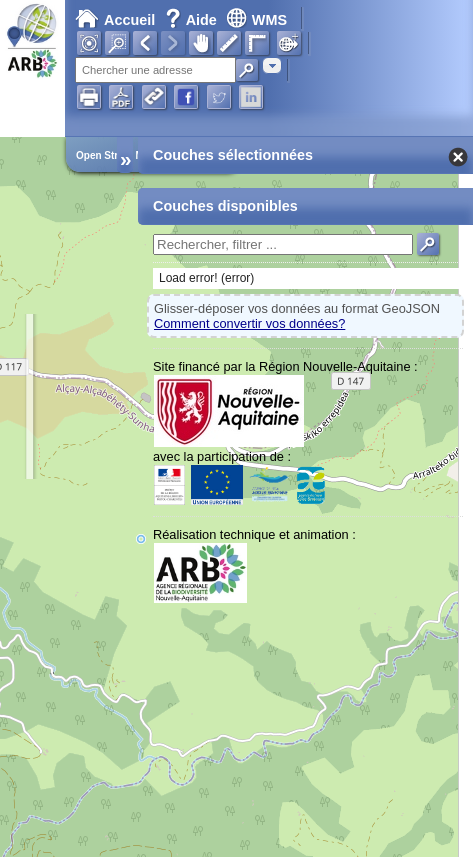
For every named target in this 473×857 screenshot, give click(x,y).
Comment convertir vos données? (249, 323)
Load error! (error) (206, 278)
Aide (193, 20)
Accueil (115, 20)
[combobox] (272, 65)
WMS (256, 20)
